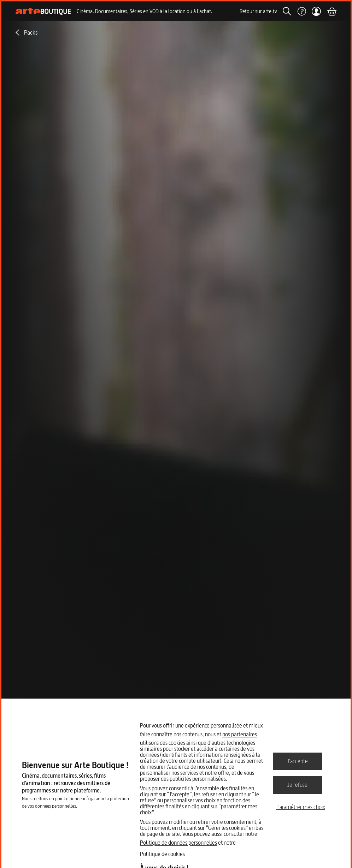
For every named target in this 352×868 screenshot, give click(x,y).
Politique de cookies (162, 854)
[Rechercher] (287, 11)
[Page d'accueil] (43, 11)
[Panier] (332, 11)
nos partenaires (240, 734)
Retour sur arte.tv (258, 11)
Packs (31, 32)
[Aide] (301, 11)
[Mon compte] (316, 11)
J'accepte (297, 761)
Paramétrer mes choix (301, 807)
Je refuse (297, 785)
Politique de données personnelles (178, 843)
